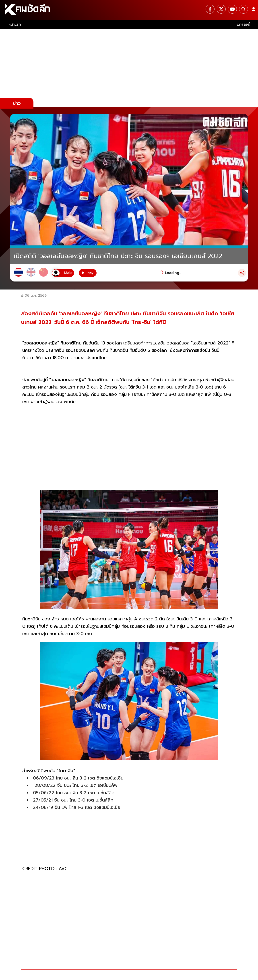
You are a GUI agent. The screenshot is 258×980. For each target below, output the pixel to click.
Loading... (173, 273)
